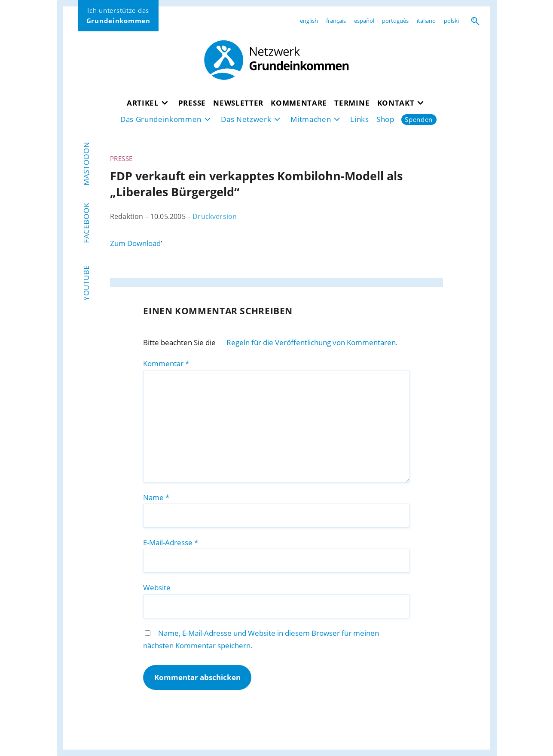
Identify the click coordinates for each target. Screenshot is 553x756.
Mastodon (86, 164)
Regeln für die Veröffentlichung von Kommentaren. (312, 342)
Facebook (86, 223)
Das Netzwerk (246, 119)
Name (156, 497)
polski (451, 21)
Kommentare (299, 103)
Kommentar (166, 363)
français (336, 21)
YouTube (86, 283)
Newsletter (238, 103)
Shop (385, 119)
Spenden (419, 119)
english (309, 21)
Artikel (143, 103)
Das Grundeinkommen (161, 119)
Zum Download (135, 243)
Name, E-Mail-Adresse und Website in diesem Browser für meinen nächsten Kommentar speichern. (261, 639)
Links (359, 119)
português (395, 21)
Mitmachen (311, 119)
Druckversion (215, 216)
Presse (192, 103)
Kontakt (396, 103)
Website (157, 587)
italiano (426, 21)
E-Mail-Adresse (171, 542)
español (364, 21)
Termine (352, 103)
